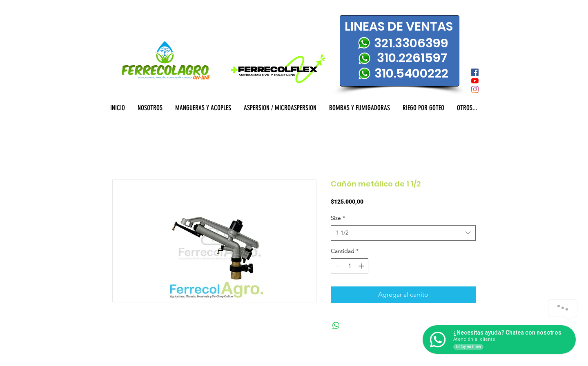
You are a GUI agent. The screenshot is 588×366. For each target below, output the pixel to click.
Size (338, 218)
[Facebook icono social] (475, 72)
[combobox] (403, 233)
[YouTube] (475, 81)
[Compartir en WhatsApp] (336, 326)
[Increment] (362, 266)
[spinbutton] (350, 266)
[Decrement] (337, 266)
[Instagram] (475, 89)
